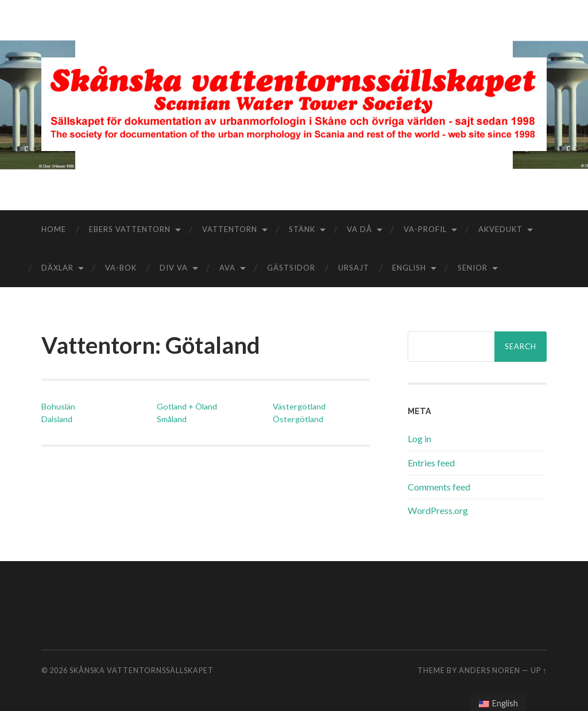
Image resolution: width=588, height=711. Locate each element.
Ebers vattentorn (130, 229)
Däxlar (57, 268)
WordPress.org (438, 510)
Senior (473, 268)
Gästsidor (291, 268)
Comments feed (439, 487)
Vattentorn (230, 229)
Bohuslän (58, 406)
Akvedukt (500, 229)
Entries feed (431, 463)
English (409, 268)
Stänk (302, 229)
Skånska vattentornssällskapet (142, 670)
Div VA (174, 268)
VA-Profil (425, 229)
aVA (227, 268)
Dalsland (57, 419)
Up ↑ (539, 670)
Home (54, 229)
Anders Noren (490, 670)
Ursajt (354, 268)
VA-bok (121, 268)
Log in (419, 438)
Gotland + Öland (187, 406)
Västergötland (299, 406)
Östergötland (298, 419)
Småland (172, 419)
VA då (359, 229)
